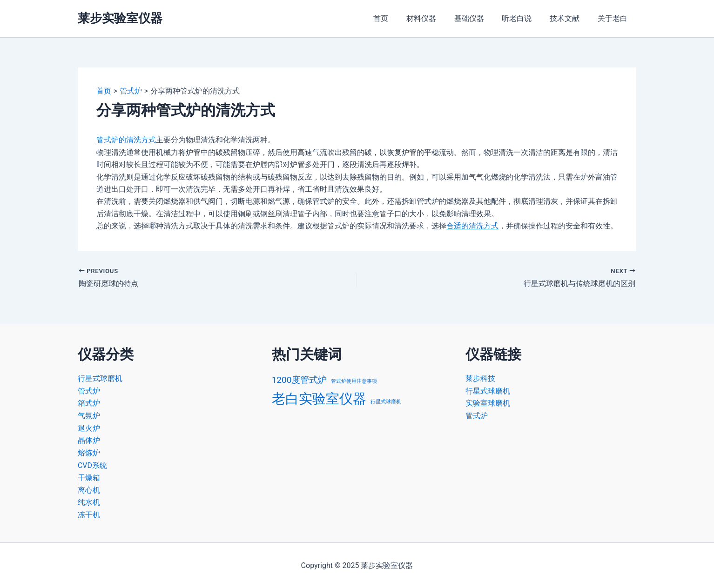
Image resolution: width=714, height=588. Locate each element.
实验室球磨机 (488, 403)
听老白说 (525, 18)
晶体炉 (89, 440)
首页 (398, 18)
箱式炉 (89, 403)
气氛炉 (89, 415)
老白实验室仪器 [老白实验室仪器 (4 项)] (319, 399)
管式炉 (89, 391)
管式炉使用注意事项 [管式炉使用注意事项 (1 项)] (354, 381)
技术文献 (569, 18)
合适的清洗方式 (472, 226)
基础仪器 (480, 18)
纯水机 (89, 501)
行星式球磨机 (100, 378)
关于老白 (614, 18)
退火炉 (89, 428)
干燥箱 (89, 477)
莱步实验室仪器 (120, 18)
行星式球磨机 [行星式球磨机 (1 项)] (386, 402)
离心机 (89, 489)
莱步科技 (480, 378)
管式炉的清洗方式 (126, 140)
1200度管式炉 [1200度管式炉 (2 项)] (300, 380)
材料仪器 (435, 18)
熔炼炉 (89, 452)
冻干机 (89, 514)
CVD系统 (92, 464)
